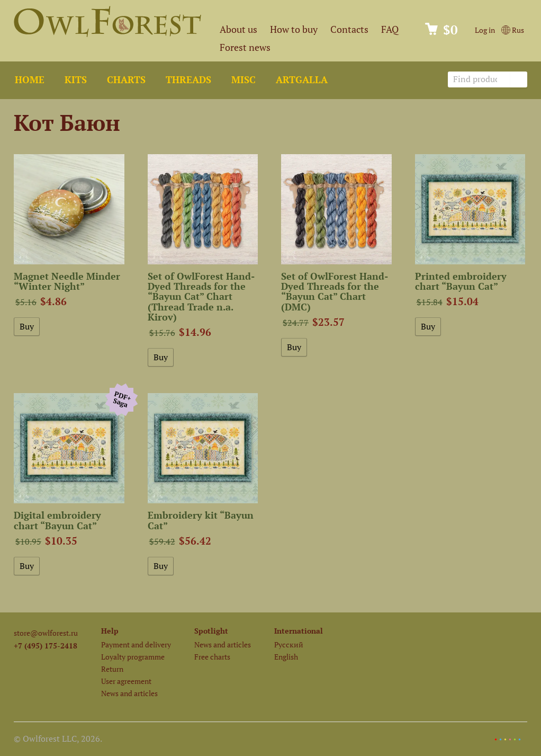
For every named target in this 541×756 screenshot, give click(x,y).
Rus (513, 30)
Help (110, 631)
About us (238, 29)
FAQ (390, 29)
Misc (244, 80)
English (286, 657)
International (299, 631)
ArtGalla (302, 80)
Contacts (349, 29)
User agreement (126, 681)
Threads (188, 80)
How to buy (294, 29)
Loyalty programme (133, 657)
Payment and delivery (136, 644)
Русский (289, 644)
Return (112, 669)
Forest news (245, 47)
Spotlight (211, 631)
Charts (126, 80)
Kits (76, 80)
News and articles (129, 693)
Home (30, 80)
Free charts (212, 657)
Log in (485, 30)
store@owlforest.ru (46, 633)
